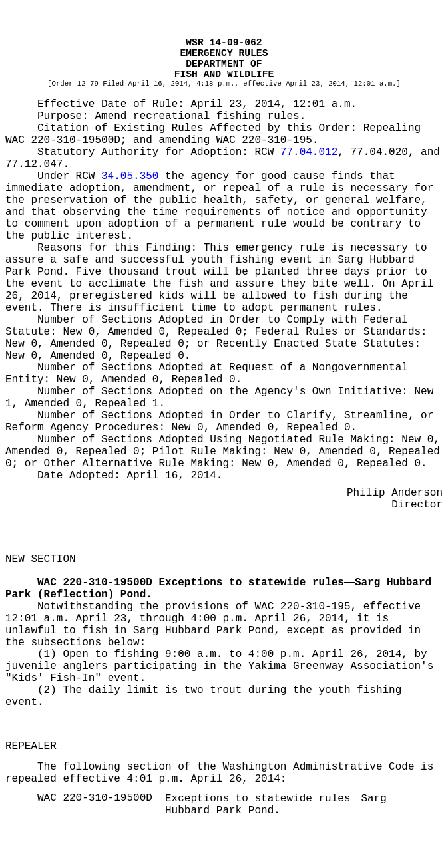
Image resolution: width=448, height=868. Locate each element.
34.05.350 (130, 176)
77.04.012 (309, 152)
